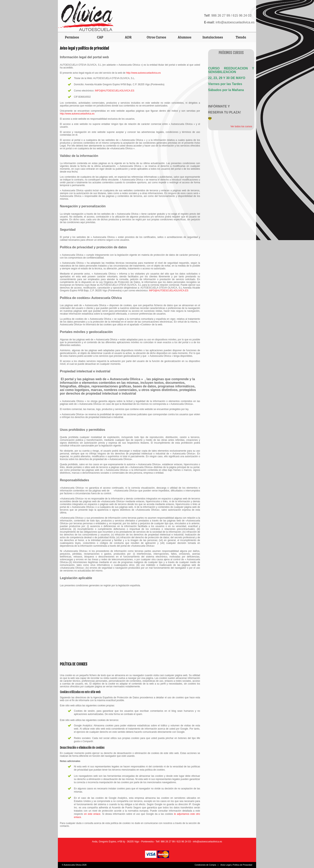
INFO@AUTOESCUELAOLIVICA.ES (115, 91)
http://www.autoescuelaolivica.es (143, 73)
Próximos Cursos (231, 53)
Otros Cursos (156, 37)
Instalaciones (213, 37)
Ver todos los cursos (241, 126)
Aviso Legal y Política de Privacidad (236, 865)
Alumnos (185, 37)
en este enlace (92, 814)
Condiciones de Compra (205, 865)
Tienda (241, 37)
